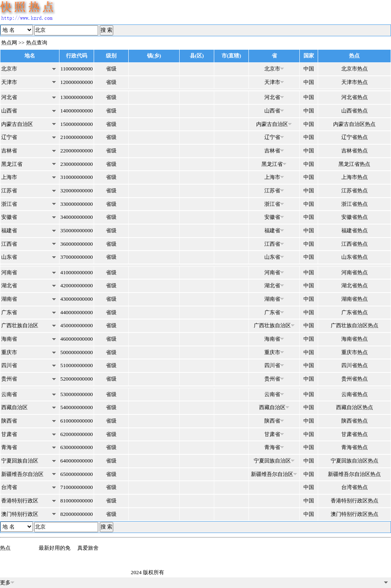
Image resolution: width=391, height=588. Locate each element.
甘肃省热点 (355, 434)
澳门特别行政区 (20, 514)
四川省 (9, 365)
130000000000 (77, 97)
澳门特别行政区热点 (355, 514)
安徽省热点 (355, 217)
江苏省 (9, 190)
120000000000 (77, 82)
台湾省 (9, 487)
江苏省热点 (355, 190)
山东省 (9, 257)
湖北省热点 (355, 285)
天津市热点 (355, 82)
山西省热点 (355, 111)
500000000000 (77, 352)
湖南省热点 (355, 299)
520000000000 (77, 379)
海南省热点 (355, 339)
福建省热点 (355, 230)
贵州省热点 (355, 379)
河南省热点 (355, 272)
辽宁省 (9, 137)
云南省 (9, 394)
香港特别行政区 (20, 501)
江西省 (9, 244)
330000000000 (77, 204)
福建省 (9, 230)
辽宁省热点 (355, 137)
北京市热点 (355, 69)
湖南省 (9, 299)
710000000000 (77, 487)
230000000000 (77, 164)
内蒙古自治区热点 (354, 124)
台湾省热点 (355, 487)
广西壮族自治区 (20, 325)
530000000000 (77, 394)
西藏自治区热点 (355, 407)
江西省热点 (355, 244)
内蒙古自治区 (17, 124)
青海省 (9, 447)
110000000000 (76, 69)
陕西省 (9, 421)
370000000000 (77, 257)
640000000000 (77, 461)
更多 (7, 582)
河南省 (9, 272)
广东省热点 (355, 312)
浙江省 (9, 204)
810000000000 (77, 501)
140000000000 (77, 111)
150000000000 (77, 124)
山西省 (9, 111)
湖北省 (9, 285)
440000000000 (77, 312)
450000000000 (77, 325)
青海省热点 (355, 447)
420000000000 (77, 285)
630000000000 (77, 447)
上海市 (9, 177)
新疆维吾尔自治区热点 (354, 474)
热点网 (9, 43)
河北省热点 (355, 97)
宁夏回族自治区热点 (355, 461)
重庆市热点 (355, 352)
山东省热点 (355, 257)
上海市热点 (355, 177)
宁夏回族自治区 (20, 461)
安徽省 (9, 217)
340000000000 (77, 217)
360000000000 (77, 244)
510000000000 (77, 365)
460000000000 (77, 339)
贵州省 (9, 379)
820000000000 (77, 514)
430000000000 (77, 299)
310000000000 (77, 177)
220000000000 (77, 151)
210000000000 (77, 137)
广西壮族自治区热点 (355, 325)
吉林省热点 (355, 151)
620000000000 (77, 434)
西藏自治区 (14, 407)
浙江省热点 (355, 204)
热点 (5, 548)
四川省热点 (355, 365)
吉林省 (9, 151)
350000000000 (77, 230)
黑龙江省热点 (354, 164)
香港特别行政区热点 (355, 501)
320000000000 (77, 190)
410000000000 (77, 272)
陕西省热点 (355, 421)
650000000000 (77, 474)
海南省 (9, 339)
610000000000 (77, 421)
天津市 (9, 82)
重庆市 (9, 352)
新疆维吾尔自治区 (22, 474)
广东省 (9, 312)
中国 (309, 69)
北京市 (9, 69)
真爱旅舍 (88, 548)
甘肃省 (9, 434)
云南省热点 (355, 394)
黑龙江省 (12, 164)
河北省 (9, 97)
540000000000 (77, 407)
